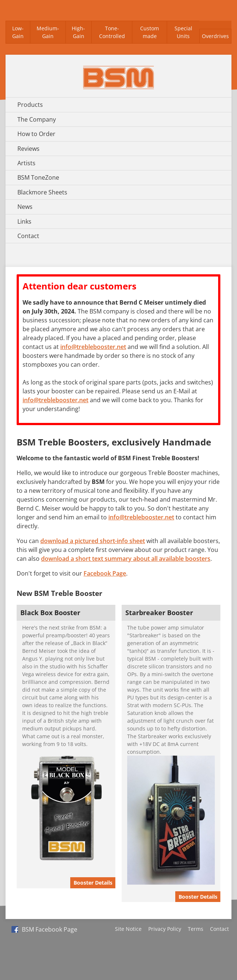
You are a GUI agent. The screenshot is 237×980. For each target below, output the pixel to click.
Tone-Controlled (112, 32)
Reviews (28, 149)
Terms (196, 929)
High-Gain (78, 32)
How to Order (36, 134)
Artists (26, 163)
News (25, 207)
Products (30, 105)
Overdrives (215, 36)
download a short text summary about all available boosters (126, 559)
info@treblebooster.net (93, 347)
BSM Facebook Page (44, 929)
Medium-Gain (48, 32)
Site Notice (128, 929)
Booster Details (93, 883)
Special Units (183, 32)
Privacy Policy (165, 929)
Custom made (150, 32)
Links (24, 221)
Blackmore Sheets (42, 192)
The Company (37, 119)
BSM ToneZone (38, 177)
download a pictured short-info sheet (93, 541)
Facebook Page (105, 573)
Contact (28, 236)
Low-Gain (18, 32)
